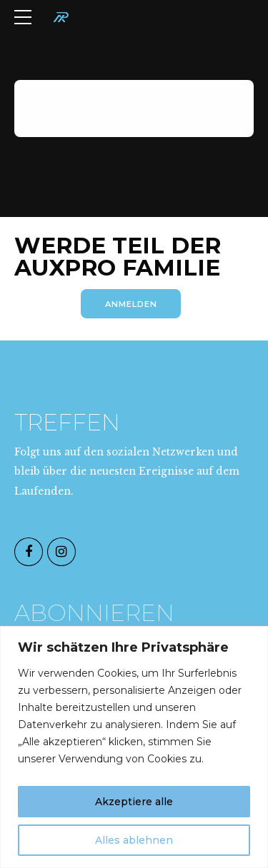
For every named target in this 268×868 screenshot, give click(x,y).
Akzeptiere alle (134, 802)
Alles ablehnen (134, 840)
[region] (134, 747)
